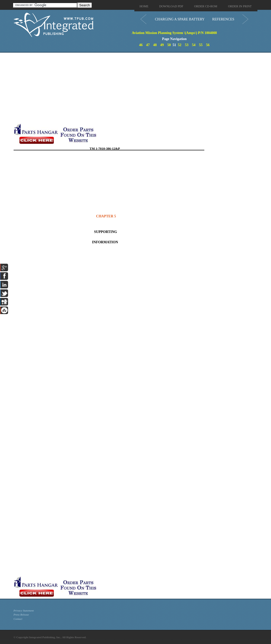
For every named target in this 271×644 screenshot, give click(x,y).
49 (162, 45)
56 (208, 45)
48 (155, 45)
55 (201, 45)
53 (187, 45)
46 (141, 45)
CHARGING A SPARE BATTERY (180, 19)
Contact (18, 619)
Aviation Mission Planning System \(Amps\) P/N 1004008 (174, 33)
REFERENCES (223, 19)
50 (169, 45)
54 (194, 45)
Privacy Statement (24, 611)
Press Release (21, 615)
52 (180, 45)
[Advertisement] (121, 88)
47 (148, 45)
